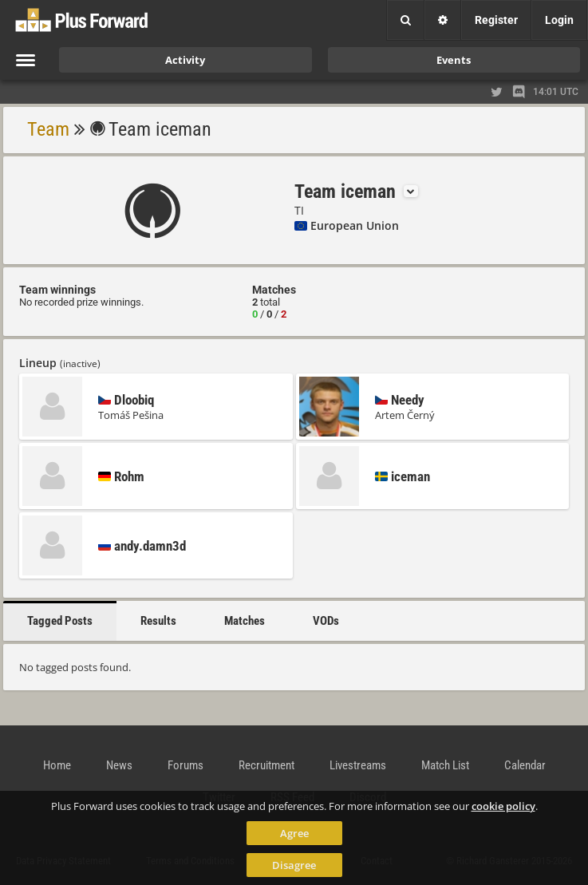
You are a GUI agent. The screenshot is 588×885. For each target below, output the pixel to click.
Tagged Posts (60, 621)
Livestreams (358, 765)
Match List (445, 765)
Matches (245, 621)
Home (57, 765)
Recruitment (266, 765)
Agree (294, 833)
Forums (185, 765)
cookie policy (503, 806)
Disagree (294, 865)
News (119, 765)
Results (158, 621)
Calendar (525, 765)
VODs (326, 621)
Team (48, 129)
